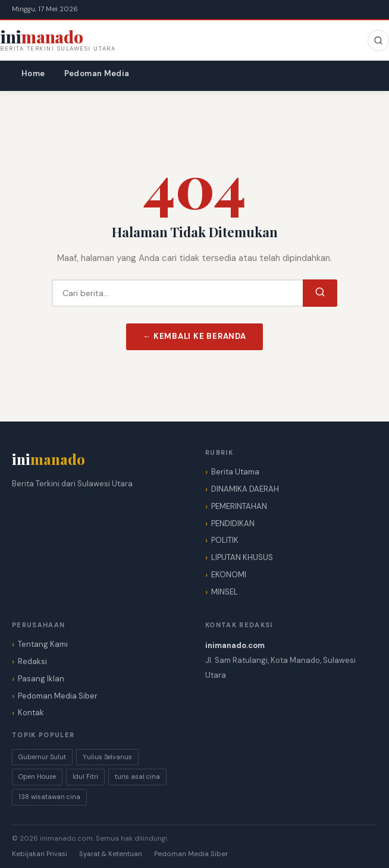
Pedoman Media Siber (58, 696)
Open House (37, 776)
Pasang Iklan (41, 679)
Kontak (31, 713)
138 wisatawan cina (49, 797)
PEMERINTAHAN (239, 506)
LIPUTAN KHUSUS (242, 557)
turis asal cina (137, 776)
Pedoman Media (97, 73)
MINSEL (225, 592)
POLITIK (225, 540)
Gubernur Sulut (42, 757)
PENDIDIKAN (233, 523)
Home (33, 73)
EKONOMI (229, 575)
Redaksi (32, 661)
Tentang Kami (43, 644)
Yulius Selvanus (107, 757)
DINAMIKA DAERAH (245, 489)
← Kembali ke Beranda (194, 336)
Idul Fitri (85, 776)
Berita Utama (235, 472)
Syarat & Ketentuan (111, 854)
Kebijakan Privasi (40, 854)
